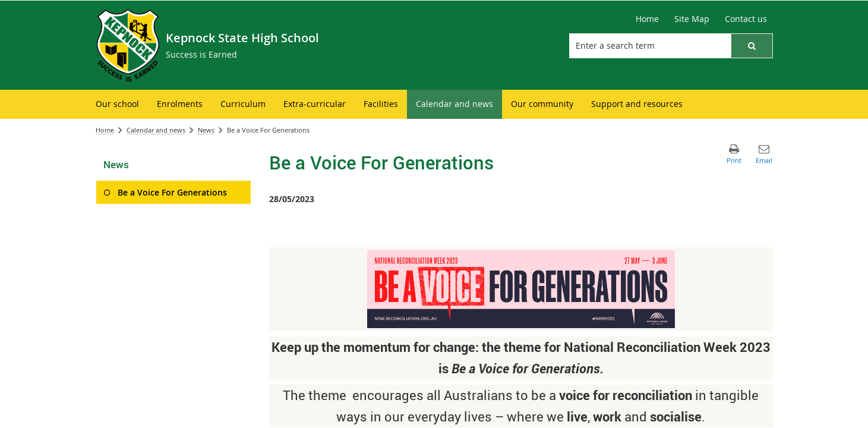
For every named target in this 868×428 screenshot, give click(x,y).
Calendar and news (156, 130)
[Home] (647, 19)
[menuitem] (117, 104)
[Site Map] (692, 19)
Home (105, 130)
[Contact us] (746, 19)
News (206, 130)
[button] (752, 46)
